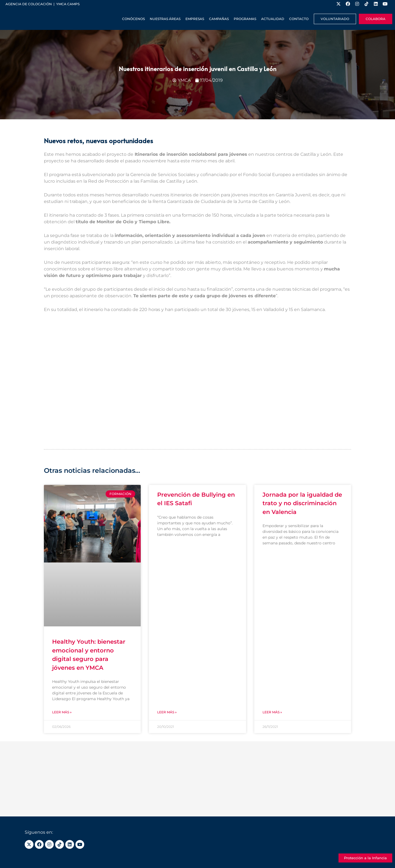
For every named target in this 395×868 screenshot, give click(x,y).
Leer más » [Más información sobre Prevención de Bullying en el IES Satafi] (167, 712)
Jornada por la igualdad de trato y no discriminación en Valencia (302, 503)
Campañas (219, 19)
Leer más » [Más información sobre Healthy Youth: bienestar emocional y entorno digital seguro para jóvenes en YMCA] (62, 712)
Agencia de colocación (29, 4)
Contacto (299, 19)
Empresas (195, 19)
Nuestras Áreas (165, 19)
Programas (245, 19)
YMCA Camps (68, 4)
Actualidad (273, 19)
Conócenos (133, 19)
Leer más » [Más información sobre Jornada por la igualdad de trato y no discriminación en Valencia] (272, 712)
